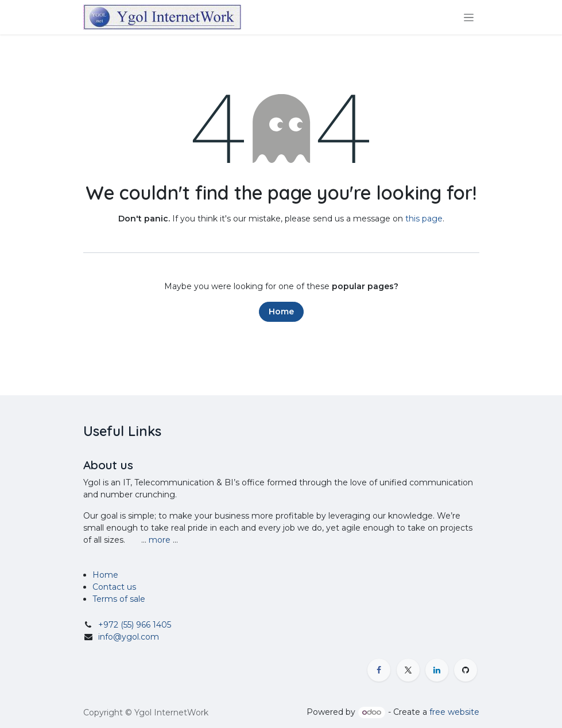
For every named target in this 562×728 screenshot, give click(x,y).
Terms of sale (120, 599)
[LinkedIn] (437, 670)
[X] (408, 670)
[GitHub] (466, 670)
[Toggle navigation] (469, 17)
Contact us (114, 587)
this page (424, 219)
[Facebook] (379, 670)
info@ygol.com (129, 637)
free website (454, 712)
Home (281, 312)
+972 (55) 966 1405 (135, 625)
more (160, 540)
